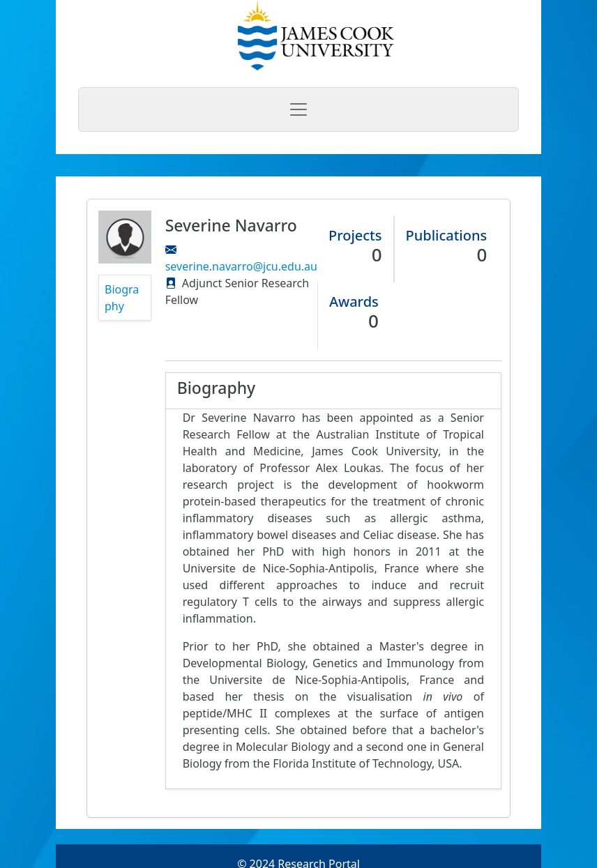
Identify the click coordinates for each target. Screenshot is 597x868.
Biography (122, 298)
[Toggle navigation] (298, 109)
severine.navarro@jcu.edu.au (241, 266)
